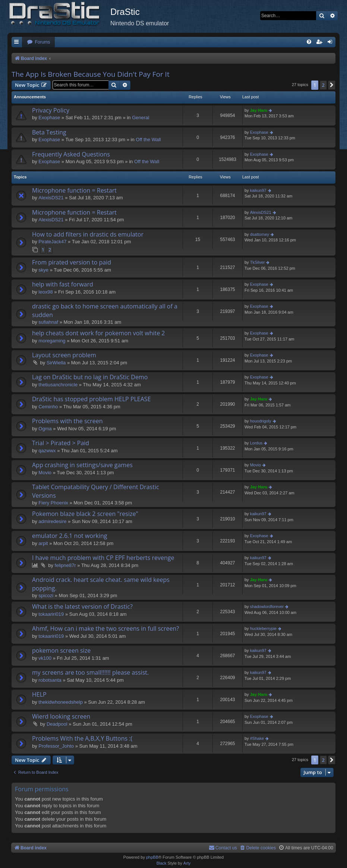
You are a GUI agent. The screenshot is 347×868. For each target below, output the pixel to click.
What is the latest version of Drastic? (82, 606)
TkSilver (258, 262)
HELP (39, 694)
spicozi (46, 595)
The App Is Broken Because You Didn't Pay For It (91, 74)
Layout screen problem (64, 355)
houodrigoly (261, 421)
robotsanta (50, 680)
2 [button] (323, 85)
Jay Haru (259, 110)
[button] (332, 85)
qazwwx (47, 451)
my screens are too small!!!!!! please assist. (90, 672)
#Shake (257, 738)
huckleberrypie (264, 628)
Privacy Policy (51, 110)
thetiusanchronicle (58, 385)
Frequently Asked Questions (71, 154)
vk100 (45, 658)
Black (162, 863)
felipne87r (65, 565)
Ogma (45, 429)
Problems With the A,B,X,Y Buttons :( (82, 738)
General (141, 118)
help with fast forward (63, 284)
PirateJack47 (52, 242)
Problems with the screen (67, 421)
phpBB (152, 857)
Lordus (256, 443)
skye (43, 270)
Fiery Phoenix (53, 503)
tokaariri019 (51, 614)
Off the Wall (148, 140)
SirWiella (56, 363)
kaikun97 (258, 190)
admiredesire (52, 521)
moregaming (52, 341)
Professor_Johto (56, 746)
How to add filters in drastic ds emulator (88, 234)
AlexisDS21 (51, 198)
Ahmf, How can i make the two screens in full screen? (105, 628)
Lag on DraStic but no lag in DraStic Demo (90, 377)
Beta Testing (49, 132)
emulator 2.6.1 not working (70, 536)
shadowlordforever (267, 606)
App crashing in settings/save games (82, 465)
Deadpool (57, 724)
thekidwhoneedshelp (61, 702)
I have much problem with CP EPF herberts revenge (103, 558)
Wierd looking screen (61, 716)
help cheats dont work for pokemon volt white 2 (99, 333)
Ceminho (48, 407)
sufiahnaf (48, 322)
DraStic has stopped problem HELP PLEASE (92, 399)
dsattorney (260, 234)
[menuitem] (38, 42)
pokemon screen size (61, 650)
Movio (45, 473)
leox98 (45, 292)
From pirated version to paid (72, 262)
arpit (43, 543)
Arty (187, 863)
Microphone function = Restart (74, 190)
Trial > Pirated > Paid (61, 443)
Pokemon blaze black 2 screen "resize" (85, 514)
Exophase (49, 118)
